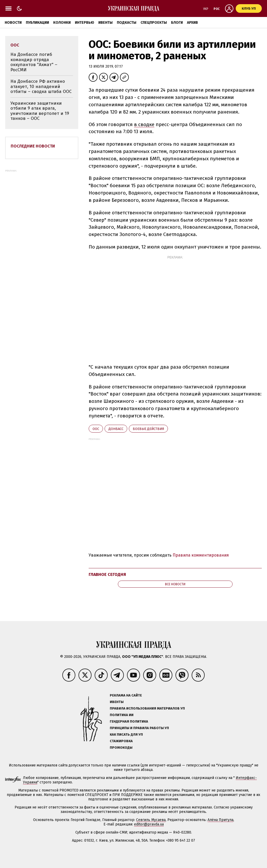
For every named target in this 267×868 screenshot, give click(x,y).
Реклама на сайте (126, 695)
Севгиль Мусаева (151, 820)
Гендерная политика (129, 721)
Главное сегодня (107, 574)
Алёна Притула (220, 820)
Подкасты (127, 23)
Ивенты (105, 23)
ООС (96, 429)
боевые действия (148, 429)
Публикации (37, 23)
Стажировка (121, 741)
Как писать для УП (126, 734)
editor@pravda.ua (149, 824)
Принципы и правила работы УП (139, 728)
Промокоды (121, 748)
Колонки (62, 23)
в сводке (144, 124)
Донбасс (116, 429)
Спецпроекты (154, 23)
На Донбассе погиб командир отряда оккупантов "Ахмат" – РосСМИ (34, 62)
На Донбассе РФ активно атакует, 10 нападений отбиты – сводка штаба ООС (41, 86)
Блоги (177, 23)
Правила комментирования (201, 555)
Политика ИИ (122, 715)
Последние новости (33, 146)
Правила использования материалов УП (147, 708)
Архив (192, 23)
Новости (13, 23)
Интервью (84, 23)
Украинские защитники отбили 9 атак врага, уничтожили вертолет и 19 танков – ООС (40, 111)
